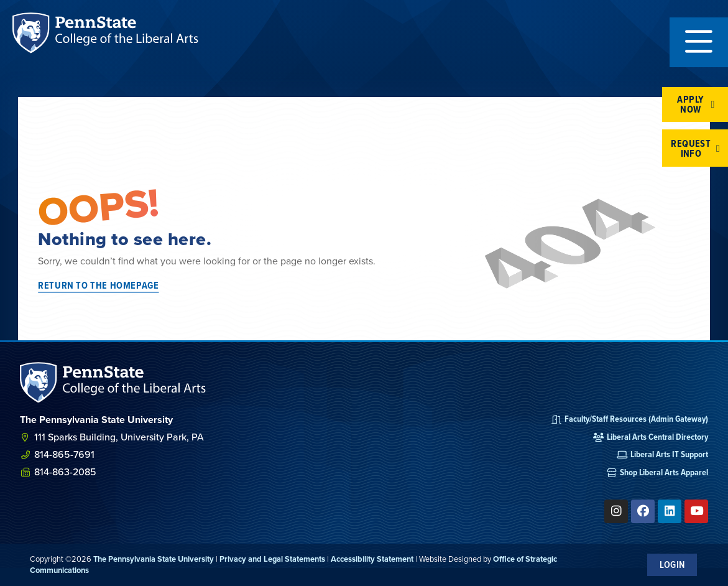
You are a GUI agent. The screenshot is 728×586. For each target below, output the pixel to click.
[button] (699, 42)
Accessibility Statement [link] (372, 559)
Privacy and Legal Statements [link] (272, 559)
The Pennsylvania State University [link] (154, 559)
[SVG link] (113, 383)
